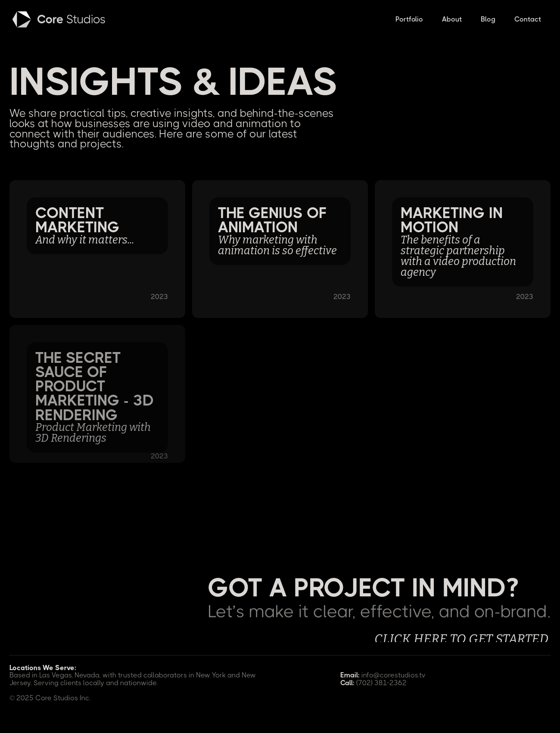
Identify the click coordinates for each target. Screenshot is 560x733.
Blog (488, 19)
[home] (60, 19)
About (452, 19)
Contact (528, 19)
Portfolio (409, 19)
